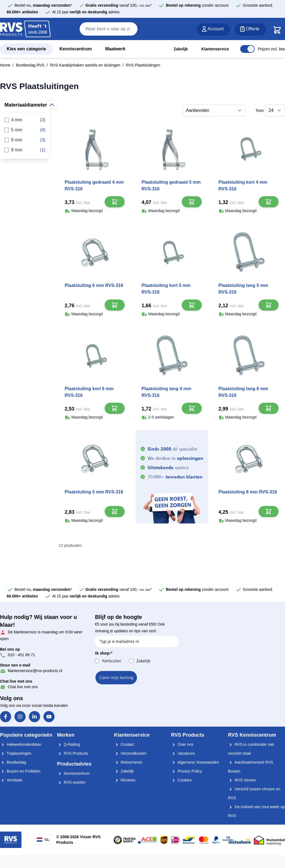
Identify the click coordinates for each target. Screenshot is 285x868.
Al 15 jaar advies (86, 12)
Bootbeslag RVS (30, 65)
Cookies (181, 780)
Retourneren (128, 762)
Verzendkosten (130, 753)
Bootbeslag (13, 762)
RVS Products (73, 753)
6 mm (25, 140)
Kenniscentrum (75, 49)
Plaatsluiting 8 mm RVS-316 (248, 492)
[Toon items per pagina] (275, 110)
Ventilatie (11, 780)
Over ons (182, 744)
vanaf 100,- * (119, 5)
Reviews (125, 780)
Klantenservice (215, 49)
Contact (124, 744)
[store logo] (25, 29)
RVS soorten (71, 782)
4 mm (25, 120)
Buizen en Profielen (20, 771)
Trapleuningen (16, 753)
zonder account (197, 5)
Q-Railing (68, 744)
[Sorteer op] (214, 110)
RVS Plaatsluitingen (143, 65)
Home (5, 65)
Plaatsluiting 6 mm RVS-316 (94, 285)
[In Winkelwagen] (115, 202)
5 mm (25, 130)
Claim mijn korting (116, 678)
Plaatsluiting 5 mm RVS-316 (94, 492)
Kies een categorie (26, 49)
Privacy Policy (186, 771)
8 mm (25, 150)
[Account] (213, 29)
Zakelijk (181, 49)
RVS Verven (242, 780)
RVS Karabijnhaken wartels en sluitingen (85, 65)
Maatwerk (115, 49)
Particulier (112, 661)
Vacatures (183, 753)
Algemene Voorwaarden (195, 762)
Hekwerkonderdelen (21, 744)
